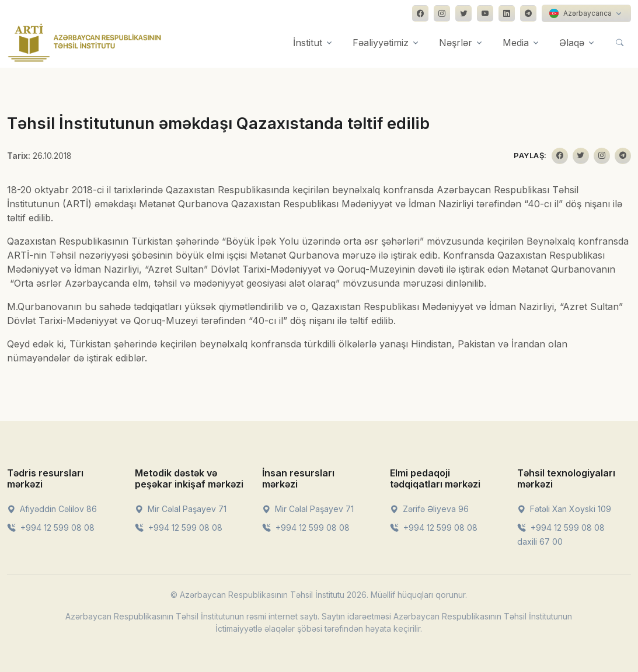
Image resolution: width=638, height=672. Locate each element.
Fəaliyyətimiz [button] (381, 43)
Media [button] (516, 43)
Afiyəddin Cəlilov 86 (52, 509)
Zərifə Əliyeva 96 (429, 509)
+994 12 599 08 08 (51, 527)
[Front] (85, 43)
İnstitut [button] (308, 43)
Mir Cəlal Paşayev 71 (181, 509)
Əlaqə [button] (572, 43)
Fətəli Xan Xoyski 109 (564, 509)
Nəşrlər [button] (456, 43)
